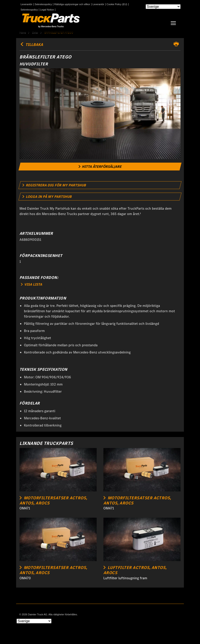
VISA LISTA (31, 284)
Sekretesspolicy (43, 4)
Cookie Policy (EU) (117, 4)
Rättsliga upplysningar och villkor (72, 4)
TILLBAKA (31, 45)
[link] (100, 167)
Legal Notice (47, 10)
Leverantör (27, 4)
